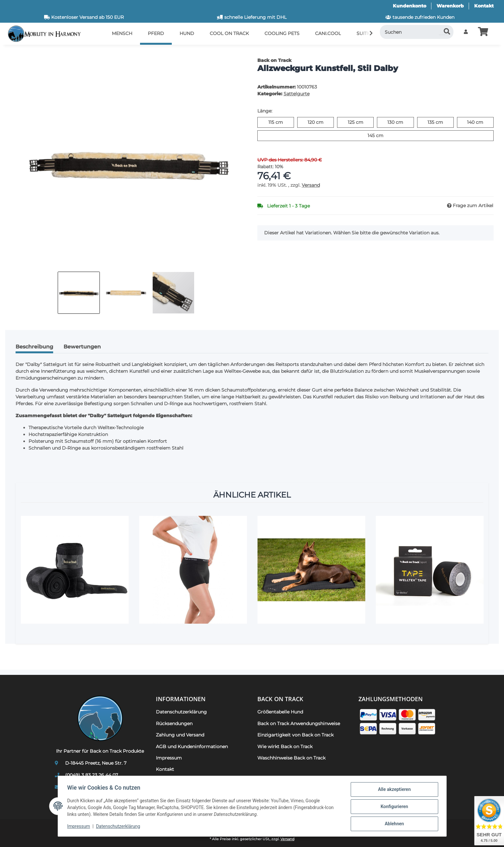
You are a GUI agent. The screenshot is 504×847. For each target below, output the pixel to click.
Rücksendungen (174, 723)
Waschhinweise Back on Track (291, 758)
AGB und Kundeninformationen (192, 747)
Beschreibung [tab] (34, 347)
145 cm (383, 135)
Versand (311, 185)
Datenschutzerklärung (119, 827)
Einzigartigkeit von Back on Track (295, 735)
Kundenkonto (410, 6)
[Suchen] (417, 32)
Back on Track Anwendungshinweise (299, 723)
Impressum (80, 827)
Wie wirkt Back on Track (285, 747)
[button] (466, 32)
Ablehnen (393, 824)
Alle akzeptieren (393, 790)
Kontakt (484, 6)
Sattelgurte (297, 94)
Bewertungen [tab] (82, 347)
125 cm (361, 122)
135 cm (441, 122)
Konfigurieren (393, 807)
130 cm (400, 122)
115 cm (281, 122)
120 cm (321, 122)
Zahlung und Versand (180, 735)
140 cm (480, 122)
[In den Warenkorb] (16, 53)
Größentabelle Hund (280, 712)
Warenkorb (450, 6)
